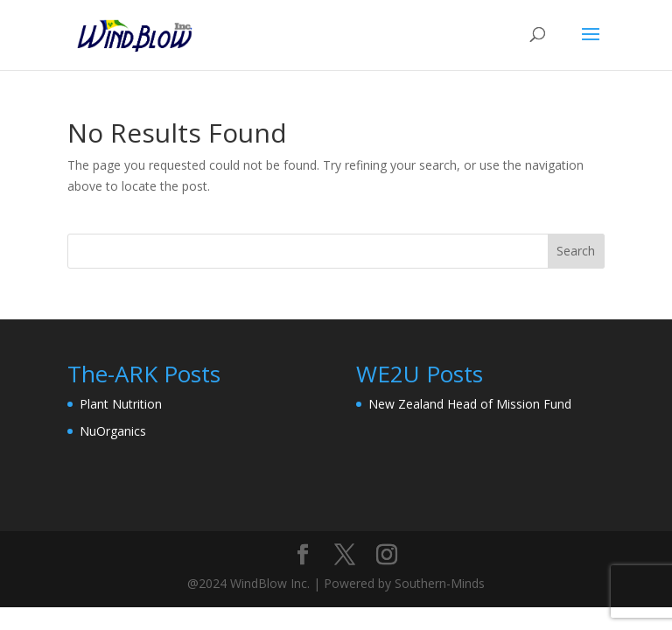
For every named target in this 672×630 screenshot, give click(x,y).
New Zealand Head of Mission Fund (470, 404)
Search (576, 251)
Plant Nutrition (121, 404)
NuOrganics (113, 431)
